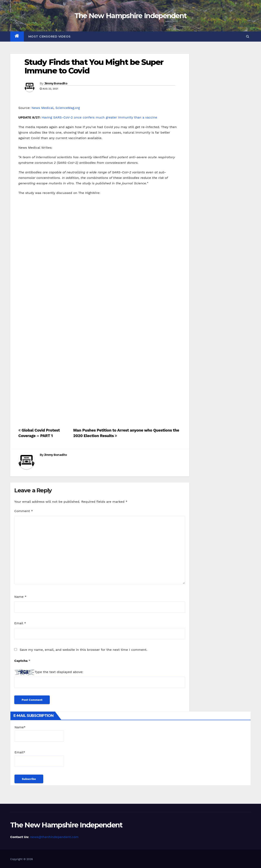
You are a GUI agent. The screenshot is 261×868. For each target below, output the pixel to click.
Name (20, 597)
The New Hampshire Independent (131, 16)
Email (20, 623)
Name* (39, 733)
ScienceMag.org (68, 108)
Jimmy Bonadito (56, 83)
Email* (39, 759)
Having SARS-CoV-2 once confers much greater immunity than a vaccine (99, 117)
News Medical (42, 108)
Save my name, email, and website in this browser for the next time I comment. (83, 650)
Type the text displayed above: (59, 672)
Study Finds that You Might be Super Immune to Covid (94, 66)
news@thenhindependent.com (54, 837)
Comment (24, 511)
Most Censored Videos (50, 37)
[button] (248, 36)
